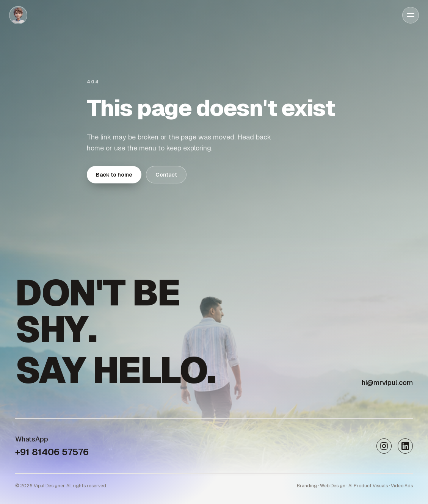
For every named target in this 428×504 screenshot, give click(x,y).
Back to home (114, 175)
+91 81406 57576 (52, 452)
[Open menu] (411, 15)
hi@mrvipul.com (387, 383)
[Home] (18, 15)
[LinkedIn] (405, 446)
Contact (166, 175)
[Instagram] (384, 446)
